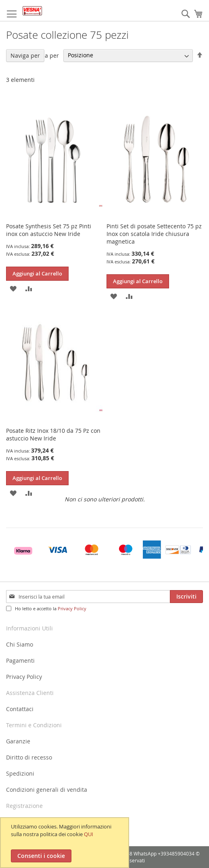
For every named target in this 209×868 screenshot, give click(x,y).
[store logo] (32, 11)
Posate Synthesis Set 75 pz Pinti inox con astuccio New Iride (49, 230)
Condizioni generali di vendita (47, 790)
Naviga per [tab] (25, 55)
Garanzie (18, 741)
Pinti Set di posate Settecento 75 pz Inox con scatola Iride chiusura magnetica (154, 234)
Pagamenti (20, 660)
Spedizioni (20, 773)
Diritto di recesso (29, 757)
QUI (89, 834)
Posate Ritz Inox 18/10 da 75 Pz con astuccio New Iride (53, 434)
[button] (13, 288)
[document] (66, 843)
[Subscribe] (186, 597)
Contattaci (20, 709)
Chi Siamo (20, 644)
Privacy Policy (72, 608)
